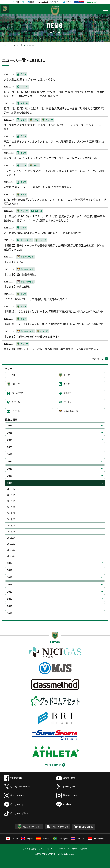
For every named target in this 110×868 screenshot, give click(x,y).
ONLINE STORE (86, 827)
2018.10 (11, 501)
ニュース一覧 (17, 45)
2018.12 (11, 489)
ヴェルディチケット (60, 826)
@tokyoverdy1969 (16, 813)
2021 (10, 461)
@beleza (64, 804)
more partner (53, 765)
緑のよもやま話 (71, 411)
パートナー (69, 402)
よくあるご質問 (29, 849)
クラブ (67, 384)
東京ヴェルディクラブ (32, 826)
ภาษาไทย (78, 838)
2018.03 (11, 544)
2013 (10, 592)
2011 (10, 606)
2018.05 (11, 532)
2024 (10, 440)
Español (43, 838)
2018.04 (11, 538)
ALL (14, 375)
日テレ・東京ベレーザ (5, 9)
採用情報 (83, 849)
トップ (67, 375)
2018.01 (11, 556)
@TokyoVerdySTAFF (17, 786)
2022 (10, 454)
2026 (10, 426)
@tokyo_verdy (14, 795)
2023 (10, 447)
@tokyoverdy (14, 804)
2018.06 (11, 525)
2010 (10, 613)
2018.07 (11, 519)
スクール (16, 402)
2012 (10, 599)
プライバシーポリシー (68, 849)
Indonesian (96, 838)
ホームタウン (18, 393)
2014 (10, 585)
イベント (16, 411)
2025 (10, 433)
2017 (10, 563)
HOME (4, 45)
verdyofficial (13, 778)
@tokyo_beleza (67, 786)
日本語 (12, 838)
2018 (10, 483)
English (27, 838)
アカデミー (69, 393)
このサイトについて (47, 849)
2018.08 (11, 513)
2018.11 (11, 495)
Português (60, 838)
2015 (10, 577)
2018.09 (11, 507)
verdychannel (66, 778)
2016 (10, 570)
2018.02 (11, 550)
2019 (10, 476)
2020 (10, 469)
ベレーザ (16, 384)
